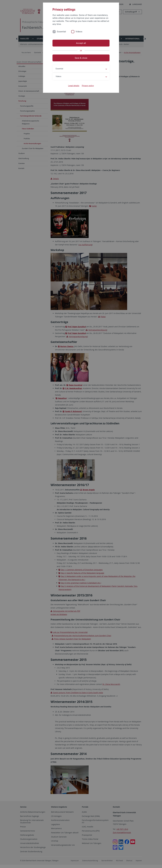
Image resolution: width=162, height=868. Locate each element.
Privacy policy (88, 86)
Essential (61, 32)
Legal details (74, 86)
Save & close (81, 58)
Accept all (81, 43)
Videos (79, 32)
